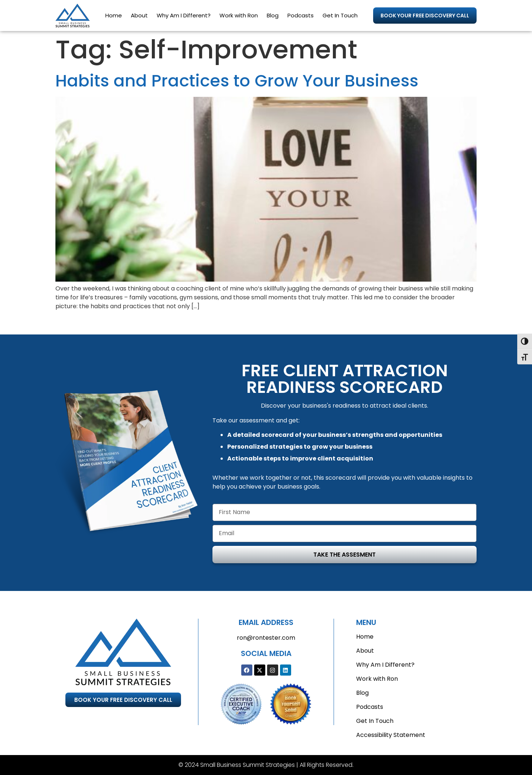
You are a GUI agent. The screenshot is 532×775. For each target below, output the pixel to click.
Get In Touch (340, 15)
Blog (273, 15)
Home (114, 15)
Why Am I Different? (184, 15)
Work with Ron (239, 15)
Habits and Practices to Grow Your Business (237, 81)
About (139, 15)
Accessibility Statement (391, 735)
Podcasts (301, 15)
